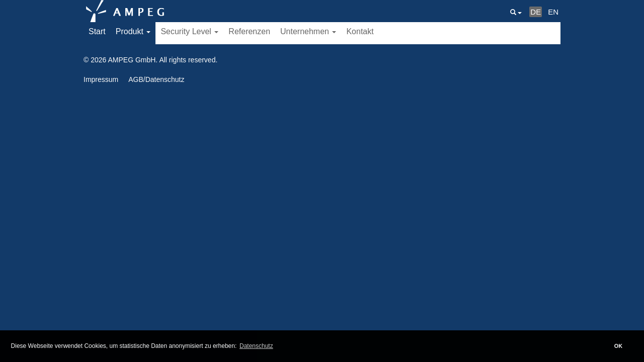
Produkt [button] (133, 31)
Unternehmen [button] (308, 31)
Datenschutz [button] (256, 346)
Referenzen (249, 31)
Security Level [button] (189, 31)
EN (553, 12)
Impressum (101, 79)
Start (97, 31)
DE (536, 12)
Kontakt (360, 31)
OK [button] (618, 346)
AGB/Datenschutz (156, 79)
